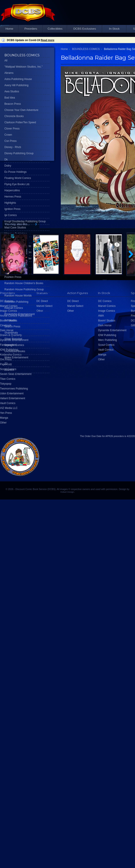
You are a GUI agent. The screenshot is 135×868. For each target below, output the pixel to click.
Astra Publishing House (18, 79)
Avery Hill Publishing (16, 85)
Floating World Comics (18, 178)
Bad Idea (10, 98)
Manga (4, 418)
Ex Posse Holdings (16, 172)
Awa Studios (12, 91)
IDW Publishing (107, 335)
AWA (101, 316)
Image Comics (106, 311)
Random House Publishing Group (24, 289)
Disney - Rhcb (13, 147)
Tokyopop (6, 384)
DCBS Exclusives (85, 29)
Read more (48, 40)
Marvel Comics (107, 306)
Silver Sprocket (13, 339)
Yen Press (6, 413)
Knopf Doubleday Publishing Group (25, 221)
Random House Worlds (18, 296)
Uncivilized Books (15, 351)
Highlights (10, 203)
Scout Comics (106, 345)
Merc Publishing (107, 340)
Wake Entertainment (16, 357)
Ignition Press (12, 209)
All (6, 61)
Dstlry (8, 166)
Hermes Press (13, 197)
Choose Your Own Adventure (21, 110)
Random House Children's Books (24, 283)
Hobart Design (67, 492)
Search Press (12, 327)
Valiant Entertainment (13, 398)
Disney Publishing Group (19, 153)
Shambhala (11, 333)
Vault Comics (8, 403)
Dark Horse (105, 325)
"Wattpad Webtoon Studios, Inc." (23, 67)
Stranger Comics (14, 345)
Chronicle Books (14, 116)
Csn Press (10, 141)
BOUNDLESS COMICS (86, 49)
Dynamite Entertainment (112, 330)
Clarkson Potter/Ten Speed (20, 122)
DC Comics (105, 301)
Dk (6, 160)
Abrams (9, 73)
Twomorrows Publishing (14, 389)
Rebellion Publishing (16, 302)
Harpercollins (12, 190)
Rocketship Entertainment (19, 314)
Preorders (31, 29)
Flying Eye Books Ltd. (17, 184)
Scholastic (10, 320)
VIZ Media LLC (9, 408)
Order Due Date (93, 436)
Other (3, 423)
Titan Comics (8, 379)
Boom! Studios (107, 321)
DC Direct (73, 301)
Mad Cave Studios (15, 228)
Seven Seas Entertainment (16, 374)
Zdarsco (9, 370)
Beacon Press (13, 104)
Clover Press (12, 129)
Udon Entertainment (12, 393)
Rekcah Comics (14, 308)
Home (9, 29)
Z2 (6, 364)
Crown (8, 135)
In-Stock (114, 29)
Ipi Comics (11, 215)
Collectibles (55, 29)
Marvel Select (75, 306)
